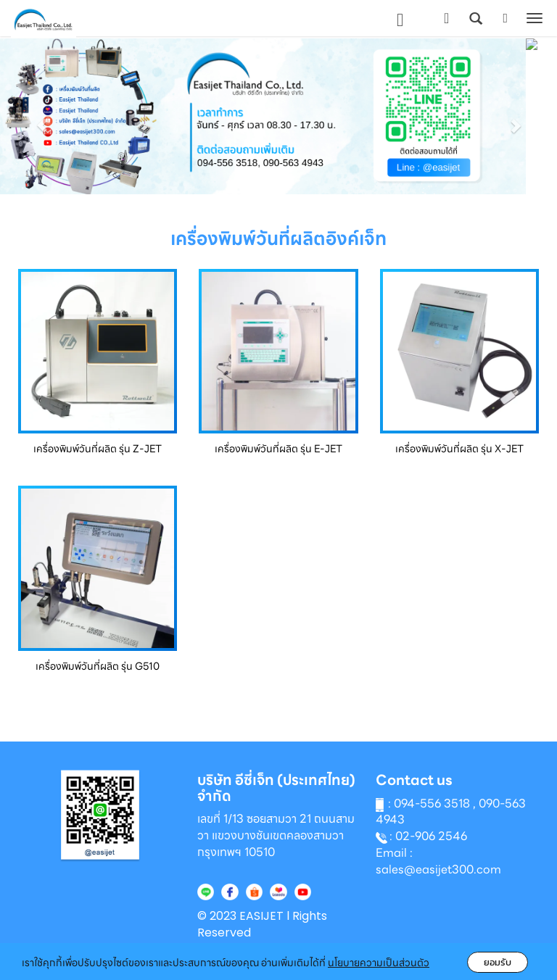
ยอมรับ (498, 962)
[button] (42, 118)
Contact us (414, 780)
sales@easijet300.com (438, 869)
